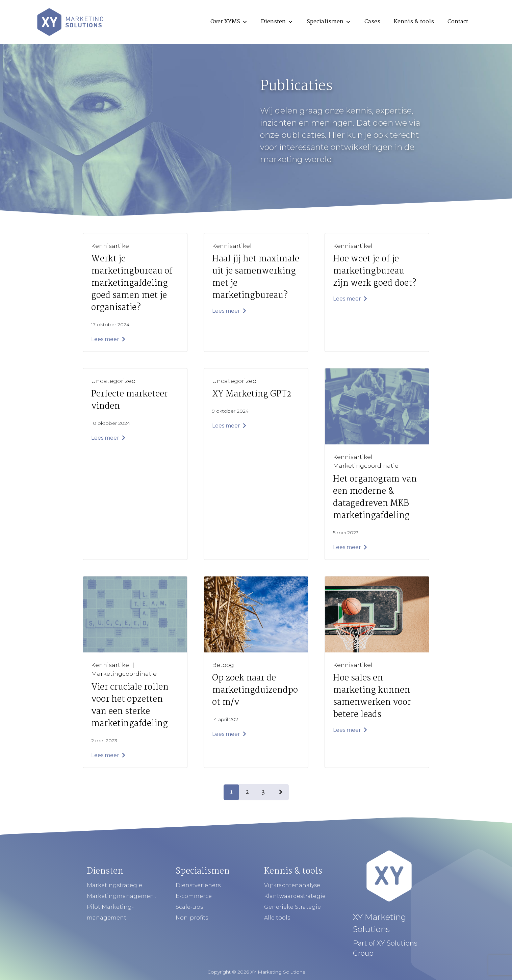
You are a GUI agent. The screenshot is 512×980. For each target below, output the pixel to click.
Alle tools (277, 918)
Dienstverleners (198, 885)
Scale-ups (189, 907)
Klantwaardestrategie (295, 896)
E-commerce (194, 896)
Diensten (277, 22)
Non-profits (192, 918)
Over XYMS (229, 22)
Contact (458, 22)
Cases (372, 22)
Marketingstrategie (114, 885)
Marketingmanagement (122, 896)
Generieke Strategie (292, 907)
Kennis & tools (414, 22)
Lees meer (108, 339)
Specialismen (329, 22)
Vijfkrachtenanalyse (292, 885)
